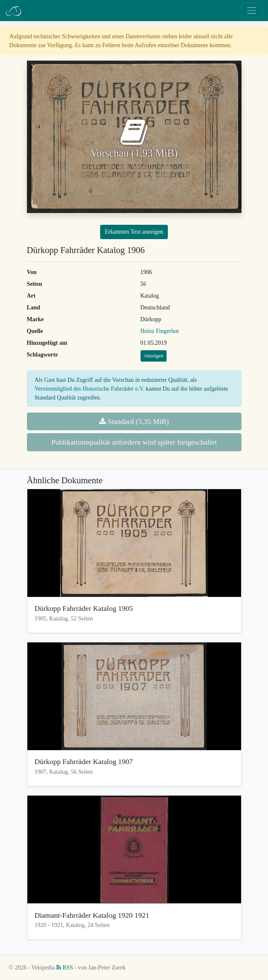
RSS (65, 968)
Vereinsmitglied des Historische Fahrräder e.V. (89, 389)
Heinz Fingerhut (160, 331)
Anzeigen (154, 356)
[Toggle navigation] (252, 10)
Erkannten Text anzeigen (134, 232)
